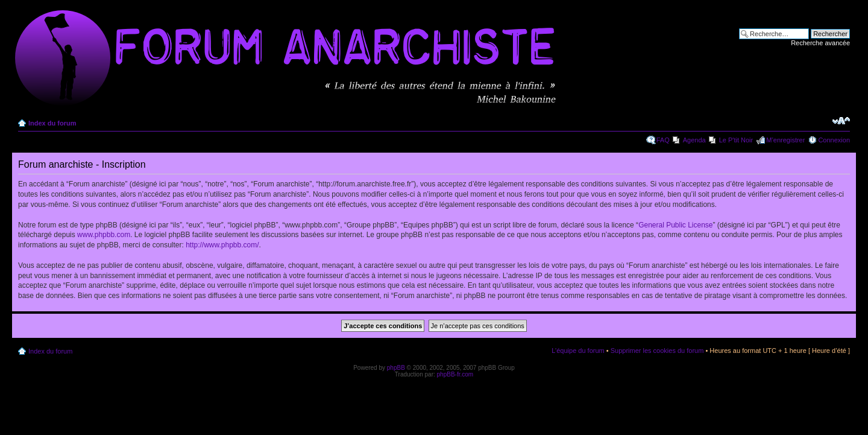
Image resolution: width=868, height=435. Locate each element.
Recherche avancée (820, 43)
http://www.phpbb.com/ (222, 245)
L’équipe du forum (578, 351)
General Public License (675, 225)
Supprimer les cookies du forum (657, 351)
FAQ (663, 140)
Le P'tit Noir (736, 140)
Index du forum (52, 123)
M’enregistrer (785, 140)
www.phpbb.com (104, 235)
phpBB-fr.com (455, 374)
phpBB (396, 368)
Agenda (694, 140)
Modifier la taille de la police (841, 121)
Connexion (834, 140)
